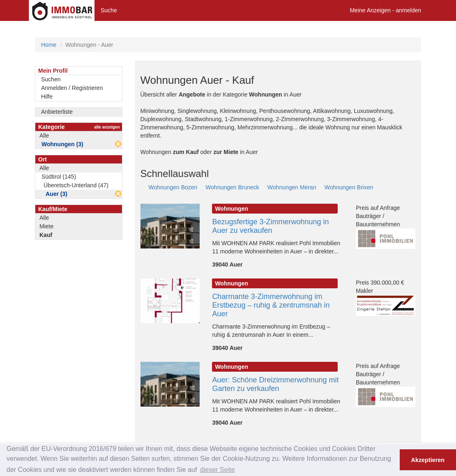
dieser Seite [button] (218, 470)
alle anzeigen (107, 127)
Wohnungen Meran (292, 187)
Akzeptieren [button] (428, 460)
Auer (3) (56, 194)
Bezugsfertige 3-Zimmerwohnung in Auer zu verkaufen (270, 226)
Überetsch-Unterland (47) (76, 185)
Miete (46, 226)
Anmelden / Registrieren (72, 88)
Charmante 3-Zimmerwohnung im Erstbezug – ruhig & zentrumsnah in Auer (271, 305)
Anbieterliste (57, 112)
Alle (44, 136)
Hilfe (47, 97)
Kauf (46, 235)
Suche (109, 10)
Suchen (51, 79)
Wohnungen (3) (62, 144)
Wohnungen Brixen (349, 187)
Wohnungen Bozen (173, 187)
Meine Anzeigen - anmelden (385, 10)
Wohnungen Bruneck (232, 187)
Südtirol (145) (59, 177)
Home (49, 45)
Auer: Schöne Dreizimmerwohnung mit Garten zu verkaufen (275, 384)
